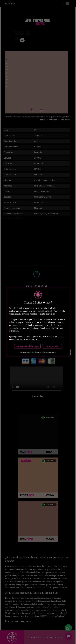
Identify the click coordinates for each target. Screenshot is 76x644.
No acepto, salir (52, 346)
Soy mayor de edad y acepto (27, 346)
